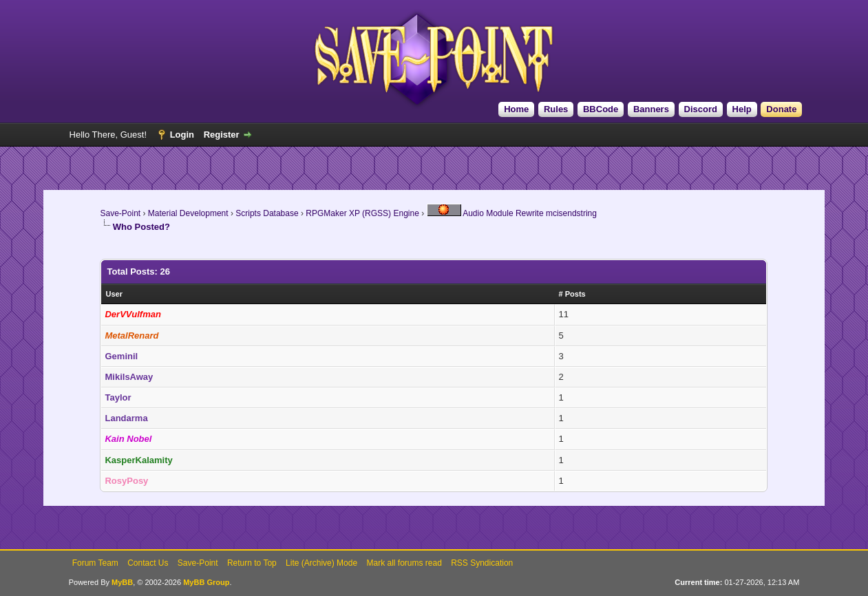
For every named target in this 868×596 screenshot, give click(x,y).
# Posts (572, 294)
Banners (651, 109)
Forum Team (95, 563)
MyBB (122, 582)
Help (742, 109)
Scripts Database (267, 213)
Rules (556, 109)
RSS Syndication (482, 563)
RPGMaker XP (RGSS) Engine (362, 213)
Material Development (188, 213)
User (114, 294)
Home (516, 109)
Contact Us (148, 563)
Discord (701, 109)
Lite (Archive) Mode (321, 563)
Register (222, 135)
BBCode (601, 109)
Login (182, 135)
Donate (781, 109)
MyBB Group (206, 582)
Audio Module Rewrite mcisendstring (512, 213)
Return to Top (252, 563)
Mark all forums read (404, 563)
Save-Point (120, 213)
